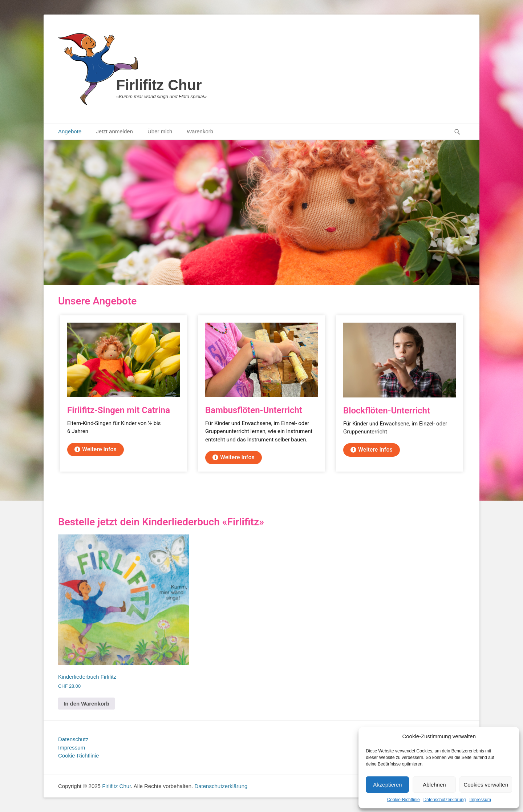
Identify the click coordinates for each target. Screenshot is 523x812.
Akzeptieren (387, 785)
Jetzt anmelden (114, 131)
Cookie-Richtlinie (404, 800)
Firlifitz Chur (159, 85)
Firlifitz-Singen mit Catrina (119, 410)
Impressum (480, 800)
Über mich (160, 131)
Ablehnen (434, 785)
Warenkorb (200, 131)
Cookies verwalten (486, 785)
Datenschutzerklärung (445, 800)
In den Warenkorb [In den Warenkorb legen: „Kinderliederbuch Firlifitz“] (86, 704)
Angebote (70, 131)
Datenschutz (73, 739)
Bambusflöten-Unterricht (254, 410)
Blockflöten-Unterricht (387, 411)
